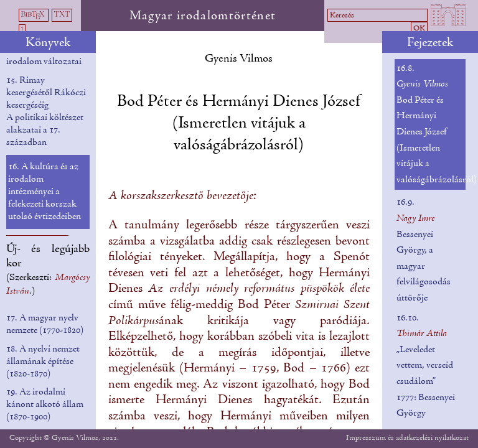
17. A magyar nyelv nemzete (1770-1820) (45, 324)
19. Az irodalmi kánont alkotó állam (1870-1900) (45, 404)
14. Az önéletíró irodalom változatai (44, 55)
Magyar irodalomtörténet (203, 16)
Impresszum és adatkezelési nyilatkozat (407, 438)
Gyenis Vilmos (239, 59)
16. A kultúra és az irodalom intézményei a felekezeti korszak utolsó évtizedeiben (45, 192)
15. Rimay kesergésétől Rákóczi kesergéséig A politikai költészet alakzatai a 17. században (46, 111)
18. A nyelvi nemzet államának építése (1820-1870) (43, 362)
